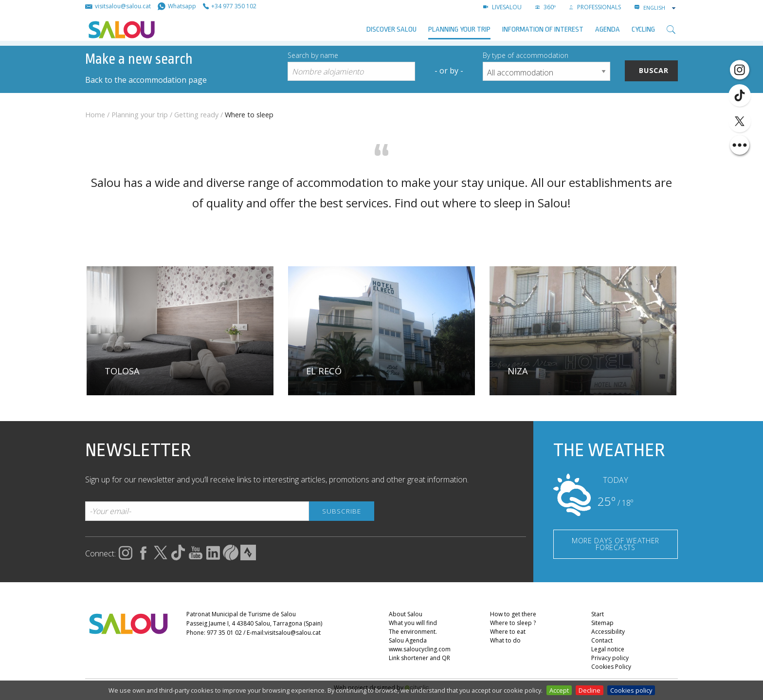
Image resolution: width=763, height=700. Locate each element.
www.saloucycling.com (420, 649)
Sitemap (602, 623)
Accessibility (608, 632)
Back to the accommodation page (146, 80)
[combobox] (660, 8)
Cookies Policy (611, 667)
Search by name (313, 55)
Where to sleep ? (513, 623)
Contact (602, 640)
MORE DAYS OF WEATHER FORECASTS (616, 544)
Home (95, 115)
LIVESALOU (502, 7)
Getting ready (196, 115)
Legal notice (608, 649)
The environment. (413, 632)
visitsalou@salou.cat (293, 633)
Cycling (643, 29)
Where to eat (508, 632)
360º (545, 7)
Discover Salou (391, 29)
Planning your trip (459, 29)
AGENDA (608, 29)
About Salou (406, 614)
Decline (590, 690)
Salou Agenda (408, 640)
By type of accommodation (526, 55)
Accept (559, 690)
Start (598, 614)
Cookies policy (631, 690)
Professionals (595, 7)
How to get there (513, 614)
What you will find (413, 623)
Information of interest (543, 29)
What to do (505, 640)
